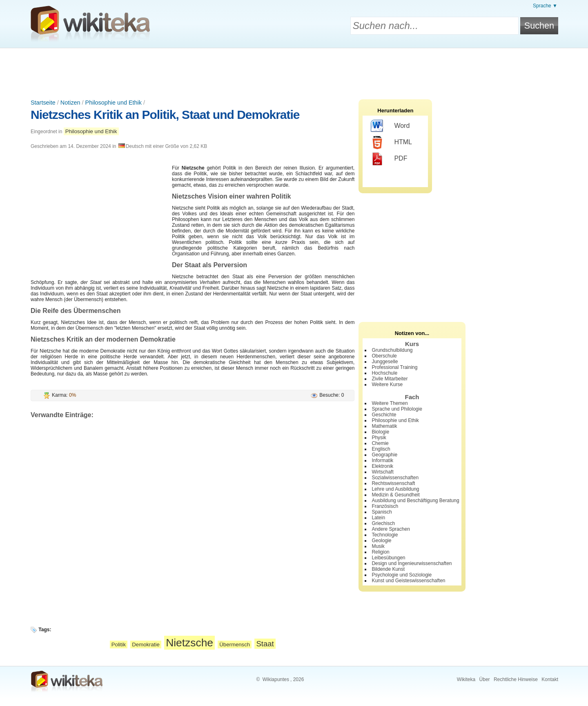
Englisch (381, 449)
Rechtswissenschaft (393, 483)
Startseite (43, 103)
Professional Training (394, 367)
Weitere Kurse (387, 384)
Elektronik (382, 466)
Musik (378, 546)
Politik (119, 645)
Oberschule (384, 356)
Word (390, 126)
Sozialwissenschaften (395, 478)
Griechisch (383, 523)
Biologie (380, 432)
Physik (379, 438)
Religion (380, 552)
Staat (265, 644)
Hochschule (384, 373)
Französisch (385, 506)
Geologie (381, 541)
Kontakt (550, 679)
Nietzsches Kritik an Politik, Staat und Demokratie (165, 115)
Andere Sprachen (391, 529)
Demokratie (146, 645)
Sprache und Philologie (397, 409)
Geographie (384, 455)
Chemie (380, 443)
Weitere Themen (390, 403)
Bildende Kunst (388, 569)
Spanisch (382, 512)
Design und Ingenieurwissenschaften (412, 563)
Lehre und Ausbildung (395, 489)
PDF (389, 159)
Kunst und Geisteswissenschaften (408, 581)
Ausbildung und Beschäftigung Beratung (415, 500)
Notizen (70, 103)
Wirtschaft (382, 472)
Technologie (385, 535)
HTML (391, 143)
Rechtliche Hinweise (516, 679)
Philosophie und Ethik (114, 103)
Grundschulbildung (392, 350)
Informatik (382, 460)
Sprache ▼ (545, 6)
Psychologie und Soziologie (402, 575)
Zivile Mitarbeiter (390, 379)
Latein (378, 518)
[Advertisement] (294, 71)
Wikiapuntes (276, 679)
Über (485, 679)
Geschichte (384, 415)
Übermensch (235, 645)
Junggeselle (385, 362)
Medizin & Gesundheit (395, 495)
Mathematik (384, 426)
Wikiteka (466, 679)
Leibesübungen (388, 558)
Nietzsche (189, 643)
